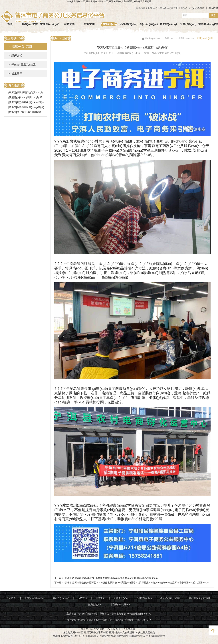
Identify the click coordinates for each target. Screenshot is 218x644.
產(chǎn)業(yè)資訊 (170, 598)
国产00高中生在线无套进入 (131, 636)
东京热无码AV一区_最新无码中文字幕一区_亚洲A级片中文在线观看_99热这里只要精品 (109, 1)
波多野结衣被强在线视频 (83, 636)
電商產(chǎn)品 (61, 598)
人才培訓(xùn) (183, 38)
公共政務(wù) (95, 605)
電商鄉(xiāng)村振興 (200, 598)
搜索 (213, 15)
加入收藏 (213, 8)
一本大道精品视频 (155, 636)
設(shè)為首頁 (197, 8)
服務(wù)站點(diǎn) (34, 598)
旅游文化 (100, 598)
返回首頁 (11, 598)
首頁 (167, 38)
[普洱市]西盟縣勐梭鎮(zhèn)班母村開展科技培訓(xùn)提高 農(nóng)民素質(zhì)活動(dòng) (111, 578)
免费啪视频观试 (61, 636)
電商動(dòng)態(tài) (120, 605)
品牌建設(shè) (144, 598)
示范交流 (82, 598)
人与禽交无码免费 (106, 636)
